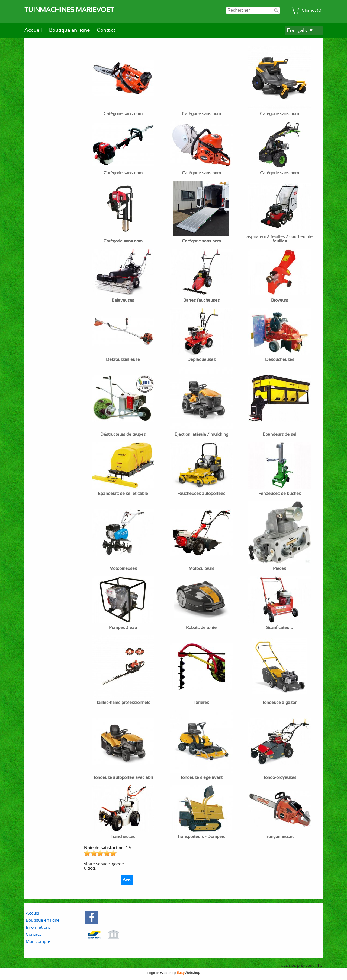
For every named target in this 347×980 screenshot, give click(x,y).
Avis (127, 880)
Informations (38, 927)
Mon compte (38, 941)
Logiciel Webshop (174, 973)
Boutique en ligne (69, 30)
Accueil (33, 30)
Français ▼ (300, 31)
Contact (106, 30)
